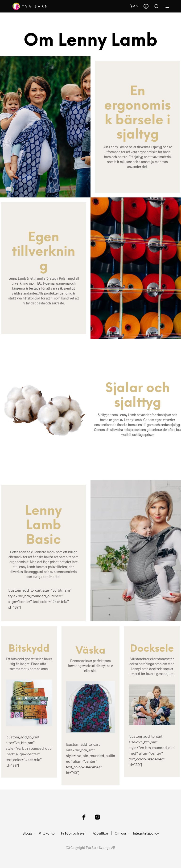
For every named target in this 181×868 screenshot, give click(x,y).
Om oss (121, 833)
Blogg (27, 833)
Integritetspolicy (146, 833)
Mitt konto (47, 833)
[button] (134, 6)
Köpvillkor (100, 833)
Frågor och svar (74, 833)
